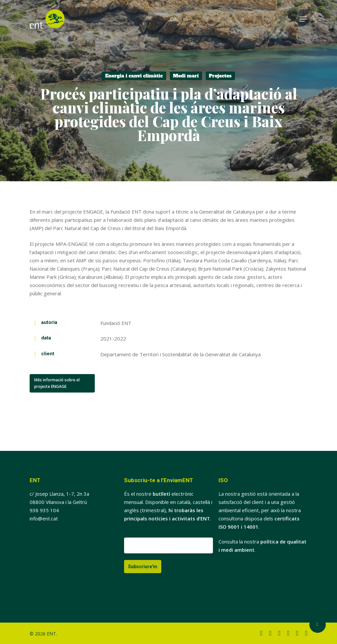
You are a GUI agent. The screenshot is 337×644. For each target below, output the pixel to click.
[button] (303, 19)
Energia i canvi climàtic (134, 76)
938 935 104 (44, 510)
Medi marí (186, 76)
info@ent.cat (44, 518)
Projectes (220, 76)
